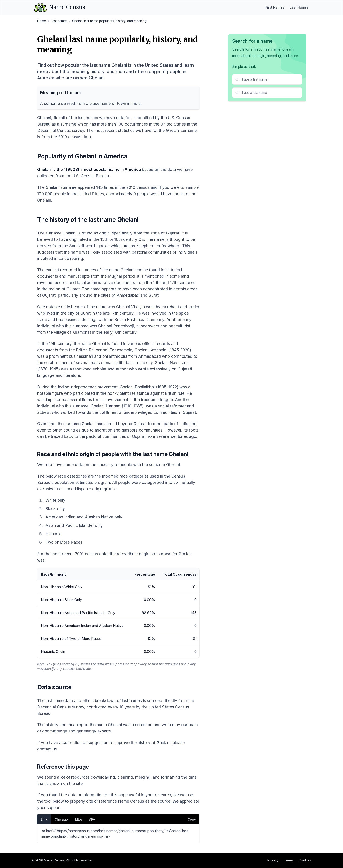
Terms (289, 860)
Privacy (273, 860)
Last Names (299, 7)
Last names (59, 21)
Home (42, 21)
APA (92, 819)
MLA (78, 819)
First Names (275, 7)
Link (44, 819)
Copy (192, 819)
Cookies (305, 860)
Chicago (61, 819)
